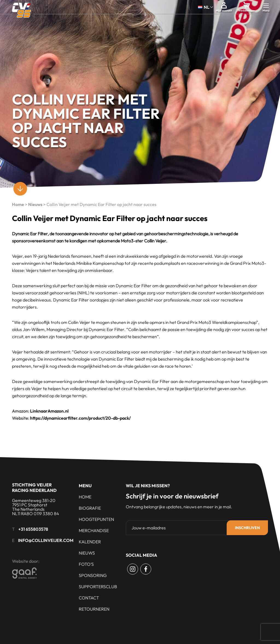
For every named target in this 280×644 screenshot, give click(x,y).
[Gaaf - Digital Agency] (55, 573)
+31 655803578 (33, 529)
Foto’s (86, 564)
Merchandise (94, 530)
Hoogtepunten (96, 519)
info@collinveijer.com (46, 540)
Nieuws (35, 204)
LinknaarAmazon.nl (49, 411)
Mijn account (224, 11)
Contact (89, 598)
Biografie (90, 508)
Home (18, 204)
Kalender (90, 542)
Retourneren (94, 609)
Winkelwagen (247, 11)
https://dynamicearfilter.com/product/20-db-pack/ (80, 418)
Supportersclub (98, 587)
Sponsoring (93, 575)
